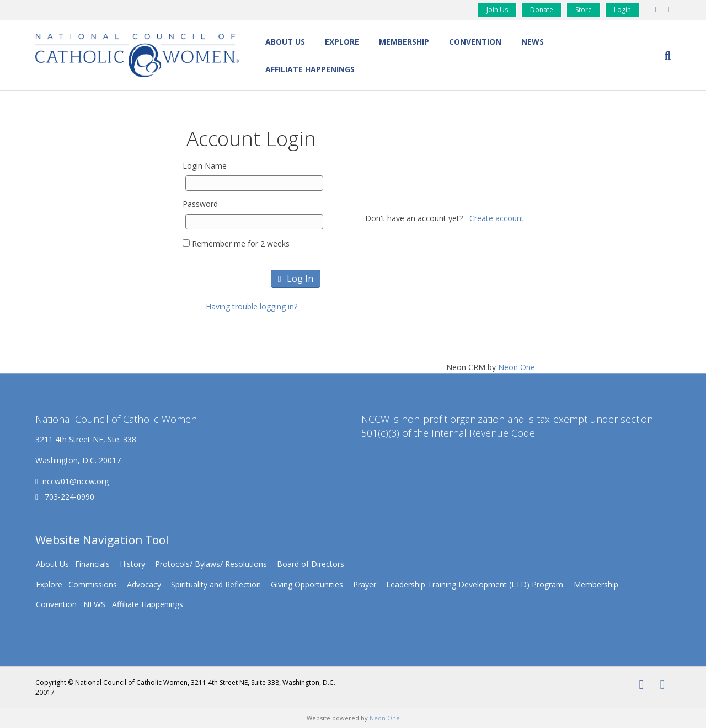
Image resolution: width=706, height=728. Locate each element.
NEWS (533, 42)
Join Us (497, 10)
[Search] (663, 56)
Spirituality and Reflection (216, 584)
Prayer (365, 584)
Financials (92, 564)
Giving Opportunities (307, 584)
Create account (497, 218)
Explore (342, 42)
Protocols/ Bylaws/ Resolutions (211, 564)
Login (622, 10)
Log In (296, 279)
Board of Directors (311, 564)
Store (584, 10)
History (132, 564)
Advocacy (144, 584)
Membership (404, 42)
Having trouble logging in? (252, 306)
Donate (542, 10)
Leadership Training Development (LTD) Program (475, 584)
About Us (285, 42)
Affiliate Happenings (310, 69)
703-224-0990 (68, 497)
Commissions (93, 584)
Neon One (517, 367)
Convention (475, 42)
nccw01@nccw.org (76, 481)
